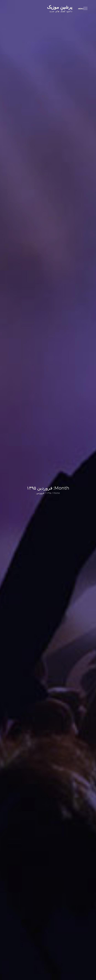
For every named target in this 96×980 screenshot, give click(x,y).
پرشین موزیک (60, 7)
